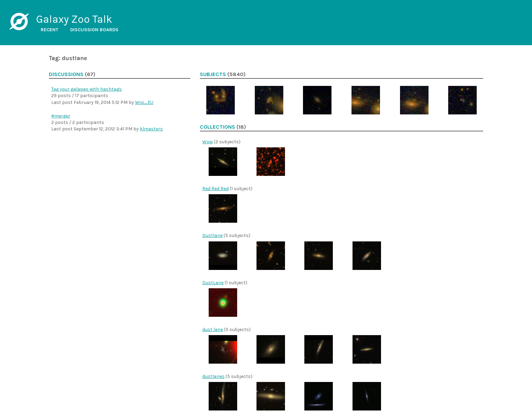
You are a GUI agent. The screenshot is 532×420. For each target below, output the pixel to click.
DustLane (213, 283)
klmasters (151, 129)
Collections (217, 127)
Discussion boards (94, 30)
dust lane (213, 330)
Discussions (66, 74)
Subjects (213, 74)
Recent (50, 30)
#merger (61, 116)
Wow (207, 142)
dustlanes (213, 376)
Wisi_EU (144, 102)
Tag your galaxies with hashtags (87, 89)
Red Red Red (215, 189)
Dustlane (212, 235)
